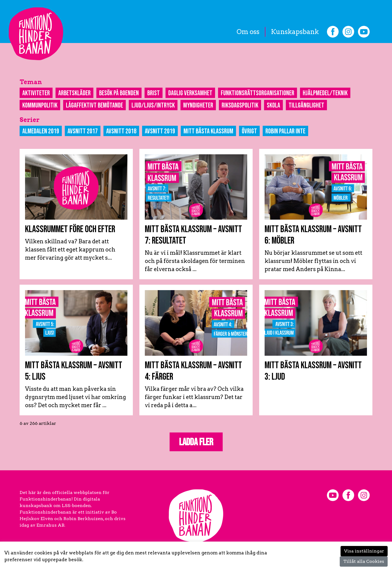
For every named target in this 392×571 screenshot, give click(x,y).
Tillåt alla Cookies (364, 561)
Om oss (248, 32)
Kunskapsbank (295, 32)
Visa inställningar (364, 551)
